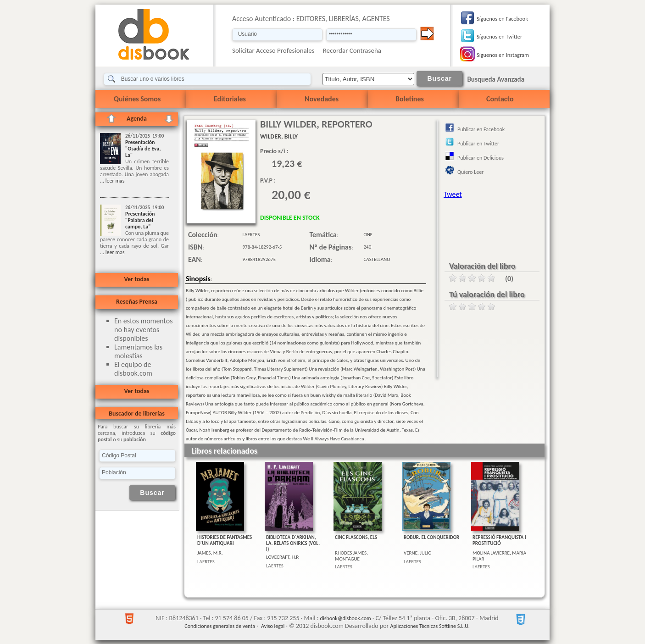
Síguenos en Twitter (499, 36)
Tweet (453, 194)
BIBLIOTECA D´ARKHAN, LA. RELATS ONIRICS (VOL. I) (293, 543)
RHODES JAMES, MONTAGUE (351, 556)
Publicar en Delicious (481, 158)
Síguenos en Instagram (503, 55)
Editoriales (230, 99)
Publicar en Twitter (478, 144)
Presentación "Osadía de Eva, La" (143, 149)
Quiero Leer (470, 172)
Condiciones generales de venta (220, 626)
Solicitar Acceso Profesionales (273, 50)
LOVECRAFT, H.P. (283, 557)
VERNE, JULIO (418, 553)
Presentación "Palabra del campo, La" (140, 220)
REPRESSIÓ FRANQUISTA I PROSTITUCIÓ (499, 540)
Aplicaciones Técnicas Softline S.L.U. (430, 626)
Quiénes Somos (137, 99)
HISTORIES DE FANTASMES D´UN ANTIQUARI (225, 540)
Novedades (322, 99)
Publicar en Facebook (481, 129)
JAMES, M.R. (210, 553)
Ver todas (136, 279)
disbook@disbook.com (346, 618)
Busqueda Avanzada (496, 79)
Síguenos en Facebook (502, 19)
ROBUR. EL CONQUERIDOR (431, 537)
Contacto (500, 99)
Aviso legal (273, 626)
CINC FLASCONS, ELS (356, 537)
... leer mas (112, 181)
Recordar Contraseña (352, 50)
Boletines (410, 99)
